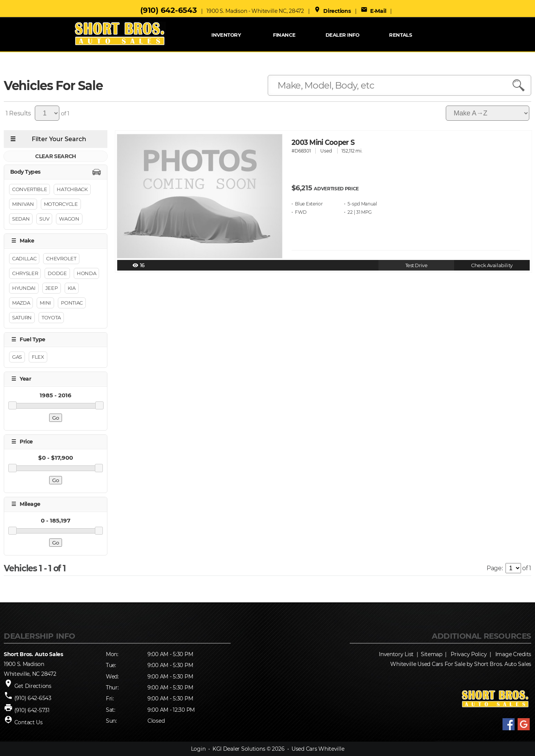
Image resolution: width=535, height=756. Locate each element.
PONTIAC (72, 303)
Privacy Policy (469, 654)
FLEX (38, 357)
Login (198, 749)
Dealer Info (342, 35)
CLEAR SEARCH (56, 156)
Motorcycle (61, 204)
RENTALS (400, 35)
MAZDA (21, 303)
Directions (332, 11)
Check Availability (492, 265)
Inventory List (396, 654)
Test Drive (416, 265)
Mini (45, 303)
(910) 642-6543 (168, 10)
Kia (72, 288)
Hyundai (24, 288)
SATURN (22, 317)
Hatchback (72, 190)
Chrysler (25, 273)
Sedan (21, 219)
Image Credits (513, 654)
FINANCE (284, 35)
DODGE (57, 273)
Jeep (52, 288)
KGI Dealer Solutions (239, 749)
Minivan (23, 204)
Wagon (69, 219)
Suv (44, 219)
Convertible (29, 190)
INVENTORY (226, 35)
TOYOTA (51, 317)
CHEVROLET (61, 258)
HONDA (86, 273)
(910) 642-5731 (32, 710)
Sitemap (432, 654)
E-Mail (374, 11)
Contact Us (29, 722)
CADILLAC (24, 258)
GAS (17, 357)
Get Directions (33, 686)
